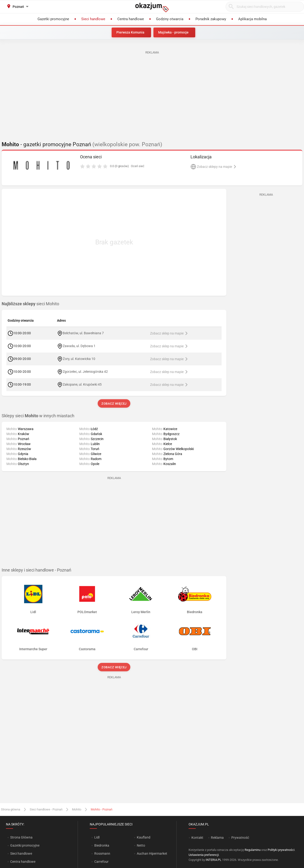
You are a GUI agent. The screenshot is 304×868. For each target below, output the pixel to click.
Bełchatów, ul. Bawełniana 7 (83, 333)
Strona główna (11, 809)
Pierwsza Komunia (130, 32)
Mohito (77, 809)
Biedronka (102, 845)
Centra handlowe (23, 862)
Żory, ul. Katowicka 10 (79, 359)
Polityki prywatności (281, 850)
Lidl (97, 837)
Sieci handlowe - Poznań (46, 809)
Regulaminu (253, 850)
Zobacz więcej (114, 404)
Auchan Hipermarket (152, 853)
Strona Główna (21, 837)
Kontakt (197, 838)
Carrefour (101, 862)
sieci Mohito (30, 304)
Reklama (217, 838)
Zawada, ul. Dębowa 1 (79, 346)
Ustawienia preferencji (204, 855)
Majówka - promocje (173, 32)
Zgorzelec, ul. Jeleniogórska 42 (85, 371)
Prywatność (240, 838)
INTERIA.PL (214, 860)
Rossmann (102, 853)
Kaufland (144, 837)
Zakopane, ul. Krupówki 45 (82, 384)
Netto (141, 845)
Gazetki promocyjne (25, 845)
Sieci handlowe (21, 853)
